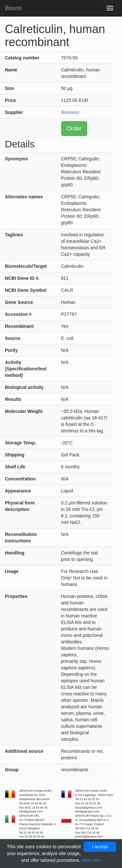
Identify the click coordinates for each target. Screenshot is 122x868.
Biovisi (13, 8)
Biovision (70, 112)
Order (74, 129)
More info (91, 860)
